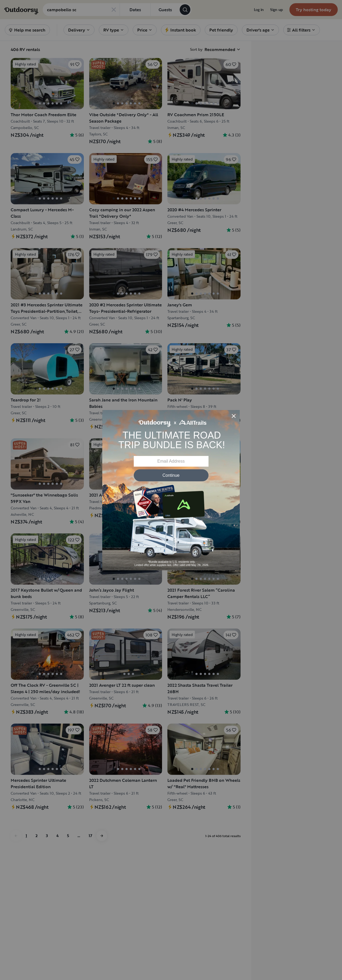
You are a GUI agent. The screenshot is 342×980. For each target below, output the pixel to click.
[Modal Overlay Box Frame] (171, 490)
